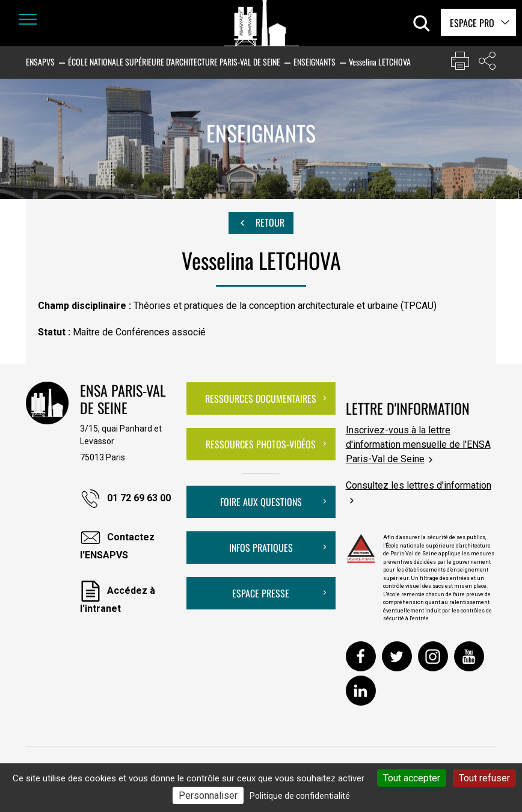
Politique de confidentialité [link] (300, 796)
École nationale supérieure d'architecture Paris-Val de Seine (174, 62)
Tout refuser (484, 778)
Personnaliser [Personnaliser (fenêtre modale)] (208, 795)
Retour (261, 223)
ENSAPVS (40, 62)
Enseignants (315, 62)
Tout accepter (412, 778)
